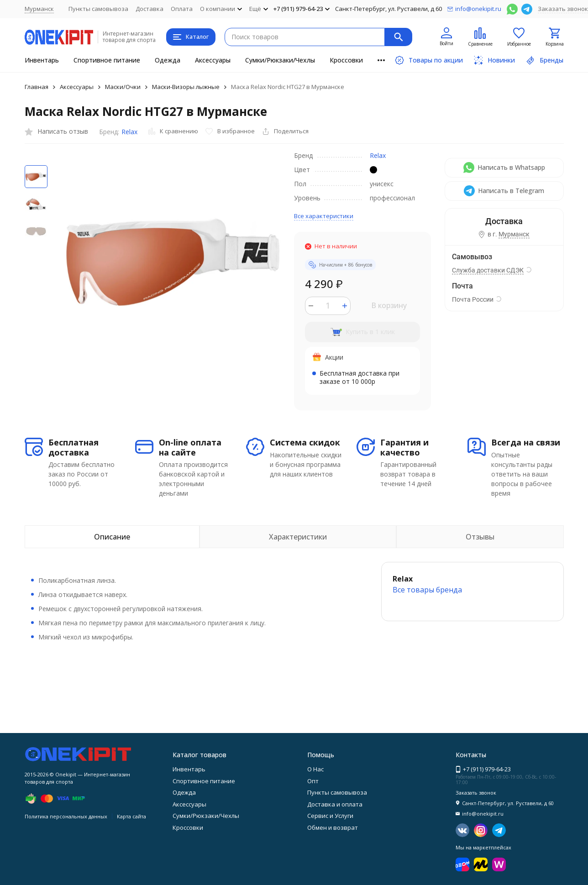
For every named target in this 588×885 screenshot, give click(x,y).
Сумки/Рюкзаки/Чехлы (280, 60)
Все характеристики (324, 216)
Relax (129, 132)
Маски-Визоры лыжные (186, 87)
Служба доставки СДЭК (488, 270)
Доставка (150, 9)
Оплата (182, 9)
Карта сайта (131, 816)
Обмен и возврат (333, 827)
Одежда (168, 60)
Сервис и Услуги (330, 816)
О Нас (315, 769)
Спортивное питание (107, 60)
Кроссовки (346, 60)
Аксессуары (213, 60)
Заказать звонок (563, 9)
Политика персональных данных (66, 816)
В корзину (389, 305)
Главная (37, 87)
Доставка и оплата (335, 804)
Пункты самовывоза (98, 9)
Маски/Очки (123, 87)
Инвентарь (42, 60)
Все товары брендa (427, 590)
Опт (313, 781)
